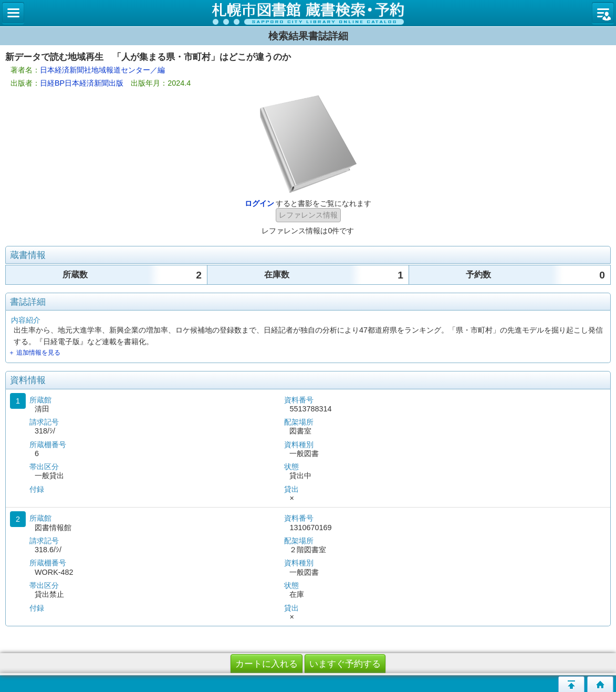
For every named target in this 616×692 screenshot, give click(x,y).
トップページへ (600, 684)
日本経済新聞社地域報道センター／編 (102, 70)
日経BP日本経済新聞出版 (82, 83)
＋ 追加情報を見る (34, 353)
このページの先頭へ (571, 684)
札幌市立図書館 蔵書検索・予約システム (308, 13)
